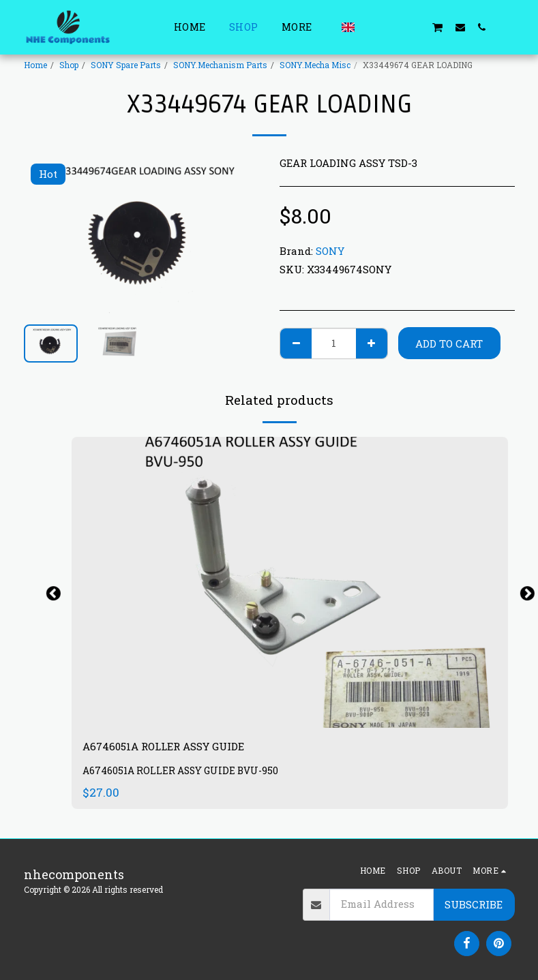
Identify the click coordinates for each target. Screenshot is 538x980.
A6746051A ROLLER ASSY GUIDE (180, 748)
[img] (290, 582)
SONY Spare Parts (126, 65)
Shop (69, 65)
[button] (372, 27)
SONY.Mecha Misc (315, 65)
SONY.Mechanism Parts (220, 65)
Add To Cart (449, 343)
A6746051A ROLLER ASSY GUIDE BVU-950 (185, 774)
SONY (330, 251)
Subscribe (474, 904)
